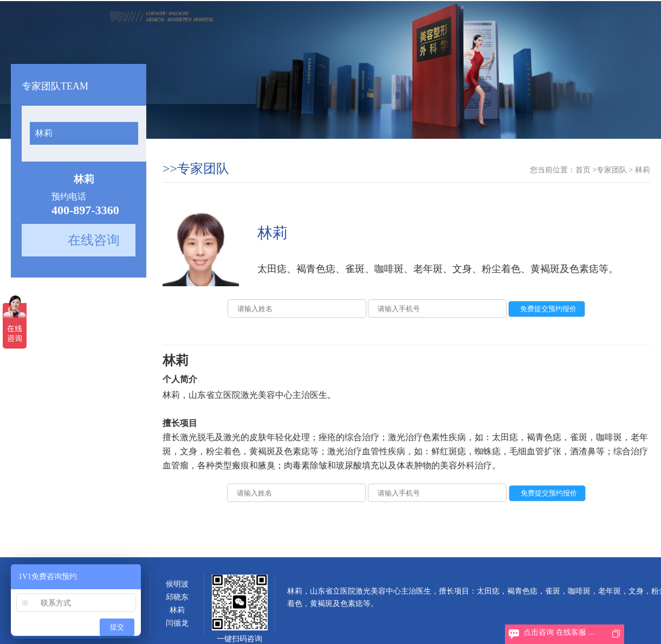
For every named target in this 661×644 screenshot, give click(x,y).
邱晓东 (177, 597)
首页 (583, 170)
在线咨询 (94, 240)
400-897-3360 (85, 210)
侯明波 (177, 584)
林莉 (44, 133)
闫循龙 (177, 623)
